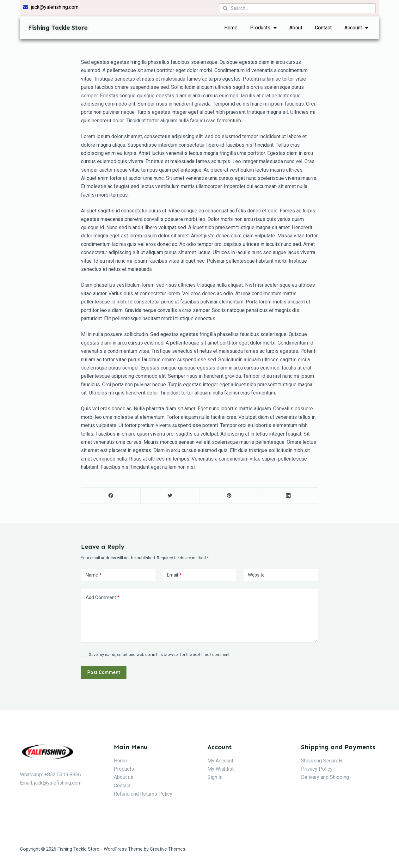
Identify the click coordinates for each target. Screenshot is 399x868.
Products (263, 28)
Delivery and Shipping (325, 777)
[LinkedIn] (288, 496)
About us (124, 777)
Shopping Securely (322, 761)
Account (356, 28)
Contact (323, 28)
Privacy (309, 769)
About (296, 28)
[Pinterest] (229, 496)
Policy (325, 769)
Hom (119, 761)
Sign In (215, 777)
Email (174, 575)
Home (231, 28)
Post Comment (104, 672)
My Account (220, 761)
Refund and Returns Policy (143, 794)
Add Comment (103, 598)
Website (256, 575)
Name (94, 575)
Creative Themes (168, 849)
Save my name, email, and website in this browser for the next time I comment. (160, 654)
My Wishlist (221, 769)
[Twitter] (170, 496)
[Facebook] (111, 496)
